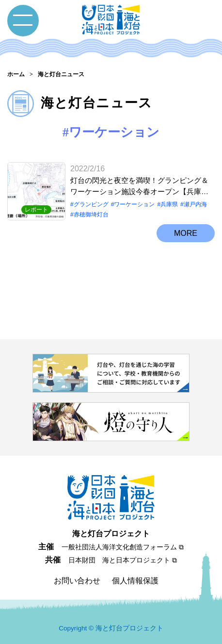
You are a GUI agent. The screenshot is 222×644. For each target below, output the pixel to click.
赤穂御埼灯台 (91, 215)
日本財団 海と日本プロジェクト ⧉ (123, 560)
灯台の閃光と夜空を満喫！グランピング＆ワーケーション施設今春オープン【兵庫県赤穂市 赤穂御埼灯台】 (139, 187)
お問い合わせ (77, 581)
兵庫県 (169, 204)
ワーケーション (134, 204)
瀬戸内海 (195, 204)
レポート (36, 210)
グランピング (91, 204)
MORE (186, 233)
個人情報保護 (135, 581)
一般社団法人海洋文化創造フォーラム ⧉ (123, 547)
